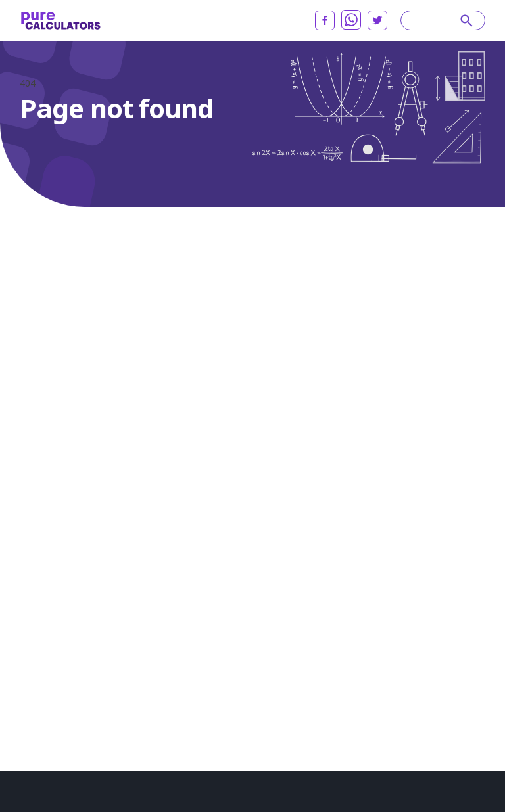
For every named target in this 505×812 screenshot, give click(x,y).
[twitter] (377, 20)
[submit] (467, 20)
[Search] (437, 20)
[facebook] (325, 20)
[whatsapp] (351, 20)
